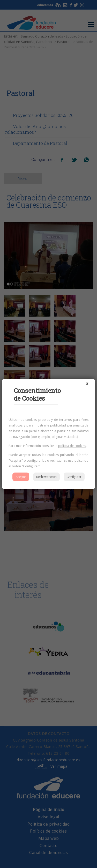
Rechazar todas (46, 477)
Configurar (74, 477)
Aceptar (21, 477)
